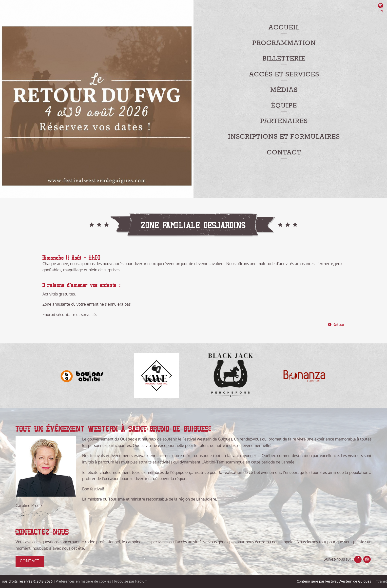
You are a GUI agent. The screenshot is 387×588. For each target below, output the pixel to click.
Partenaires (284, 121)
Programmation (284, 43)
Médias (284, 90)
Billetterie (284, 59)
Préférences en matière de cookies (83, 581)
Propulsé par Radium (131, 581)
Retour (336, 325)
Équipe (284, 106)
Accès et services (284, 74)
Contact (284, 153)
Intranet (381, 581)
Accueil (284, 28)
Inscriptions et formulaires (284, 137)
